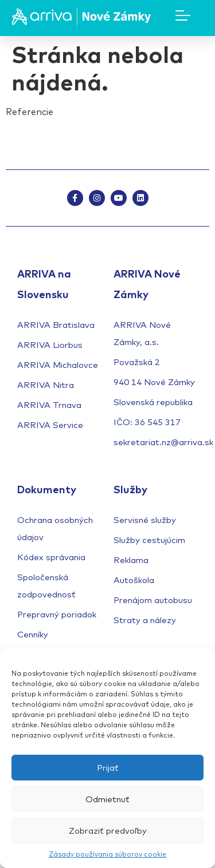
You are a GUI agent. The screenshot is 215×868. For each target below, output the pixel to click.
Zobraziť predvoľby (108, 831)
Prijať (108, 768)
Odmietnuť (107, 799)
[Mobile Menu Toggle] (183, 15)
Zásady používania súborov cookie (107, 854)
